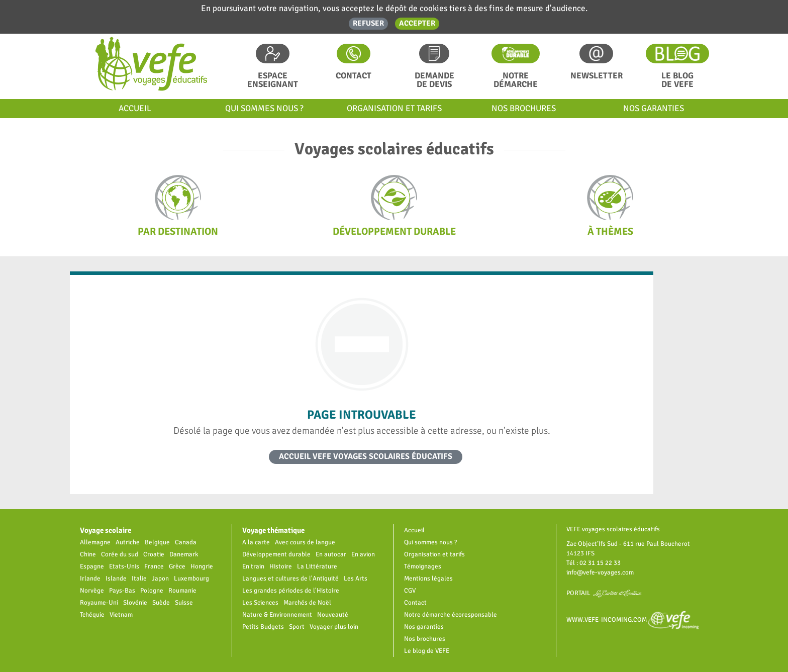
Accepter (417, 23)
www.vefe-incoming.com (632, 619)
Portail (604, 593)
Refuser (368, 23)
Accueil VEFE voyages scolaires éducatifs (366, 456)
